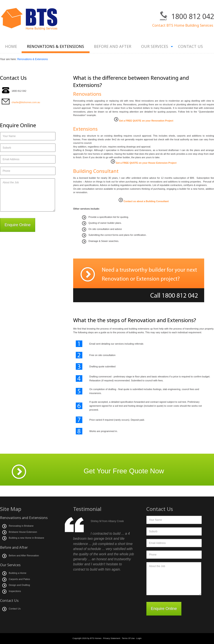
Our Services (154, 49)
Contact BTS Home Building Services (183, 25)
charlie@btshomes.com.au (26, 102)
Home (11, 46)
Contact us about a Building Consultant (146, 201)
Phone (6, 171)
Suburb (7, 148)
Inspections (15, 591)
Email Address (11, 159)
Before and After (113, 46)
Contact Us (190, 46)
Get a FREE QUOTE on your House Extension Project (146, 163)
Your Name (9, 136)
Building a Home (18, 573)
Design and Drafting (19, 585)
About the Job (11, 182)
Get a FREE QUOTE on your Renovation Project (146, 121)
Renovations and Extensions (24, 518)
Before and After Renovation (24, 555)
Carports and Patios (19, 579)
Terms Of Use (128, 638)
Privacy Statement (112, 638)
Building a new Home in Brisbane (26, 538)
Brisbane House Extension (23, 532)
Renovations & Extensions (55, 46)
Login (139, 638)
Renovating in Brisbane (21, 526)
